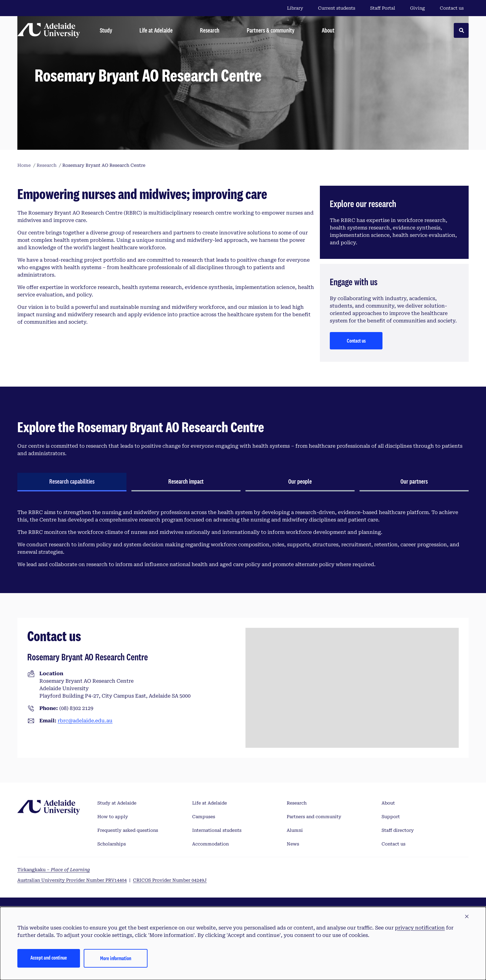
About (388, 803)
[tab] (72, 482)
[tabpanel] (243, 539)
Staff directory (398, 830)
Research (297, 803)
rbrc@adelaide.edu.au (85, 721)
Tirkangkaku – (54, 870)
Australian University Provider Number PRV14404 (72, 880)
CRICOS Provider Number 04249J (170, 880)
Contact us (452, 8)
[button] (467, 917)
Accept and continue (49, 958)
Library (295, 8)
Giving (418, 8)
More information (116, 958)
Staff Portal (383, 8)
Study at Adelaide (117, 803)
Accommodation (210, 844)
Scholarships (112, 844)
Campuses (204, 817)
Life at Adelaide (210, 803)
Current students (337, 8)
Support (391, 817)
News (293, 844)
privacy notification (420, 928)
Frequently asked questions (128, 830)
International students (217, 830)
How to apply (113, 817)
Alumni (295, 830)
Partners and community (314, 817)
